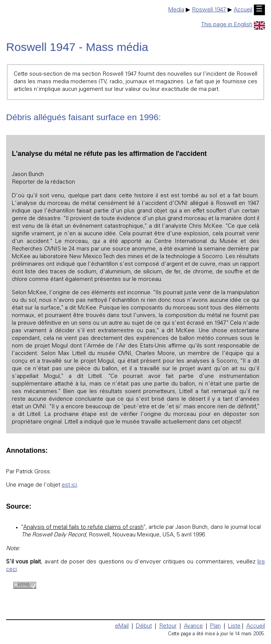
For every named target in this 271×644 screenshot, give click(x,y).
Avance (193, 626)
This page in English (233, 25)
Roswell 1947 (209, 10)
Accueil (243, 10)
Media (176, 10)
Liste (234, 626)
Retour (168, 626)
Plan (215, 626)
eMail (122, 626)
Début (144, 626)
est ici (69, 485)
